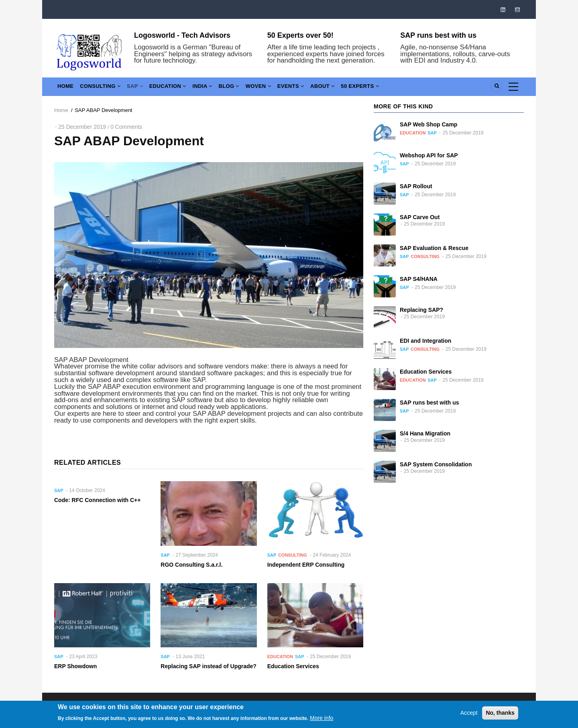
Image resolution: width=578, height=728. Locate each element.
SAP (142, 88)
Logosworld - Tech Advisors (182, 35)
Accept (469, 716)
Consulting (105, 88)
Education (178, 88)
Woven (277, 88)
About (347, 88)
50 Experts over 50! (300, 35)
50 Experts (387, 88)
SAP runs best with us (438, 35)
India (216, 88)
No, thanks (500, 716)
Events (312, 88)
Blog (245, 88)
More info (322, 721)
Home (67, 88)
